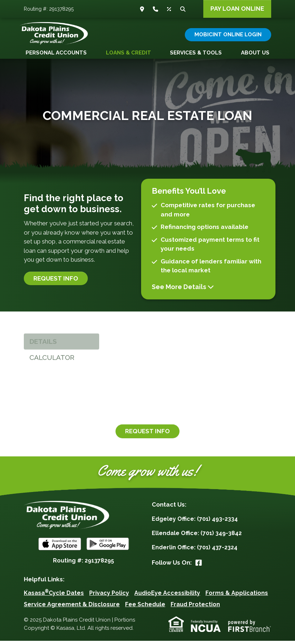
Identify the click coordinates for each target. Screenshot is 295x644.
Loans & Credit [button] (128, 53)
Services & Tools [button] (196, 53)
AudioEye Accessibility (167, 596)
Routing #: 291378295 (49, 9)
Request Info (56, 281)
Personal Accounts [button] (56, 53)
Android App (108, 547)
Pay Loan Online (237, 9)
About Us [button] (255, 53)
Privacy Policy (109, 596)
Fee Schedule (145, 608)
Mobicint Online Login (228, 35)
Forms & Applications (237, 596)
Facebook (199, 566)
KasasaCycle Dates (54, 596)
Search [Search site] (184, 9)
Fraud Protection (195, 608)
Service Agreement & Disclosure (72, 608)
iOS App (60, 547)
